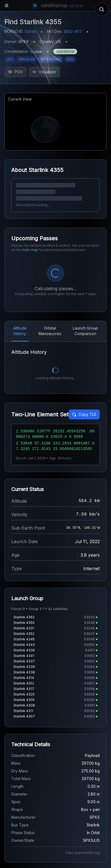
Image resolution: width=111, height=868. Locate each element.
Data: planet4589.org (83, 853)
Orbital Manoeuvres (50, 331)
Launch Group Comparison (85, 331)
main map (30, 250)
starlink (36, 51)
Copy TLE (84, 414)
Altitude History (20, 331)
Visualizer (44, 72)
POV (15, 72)
